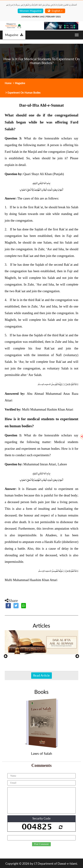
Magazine (14, 35)
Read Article (41, 675)
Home (8, 83)
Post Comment (41, 844)
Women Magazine (30, 11)
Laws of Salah (41, 753)
